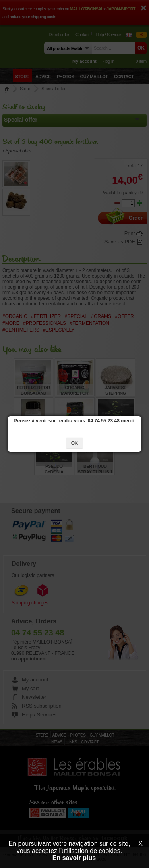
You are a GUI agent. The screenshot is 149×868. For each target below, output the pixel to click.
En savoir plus (74, 858)
